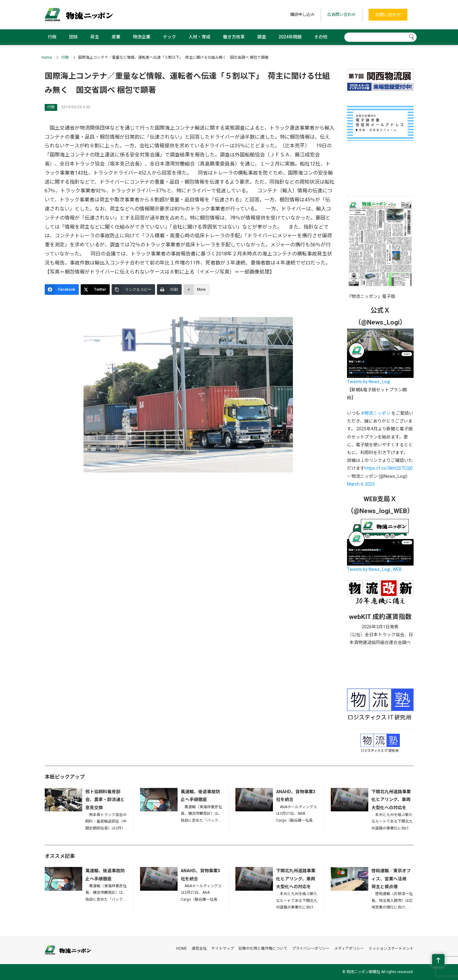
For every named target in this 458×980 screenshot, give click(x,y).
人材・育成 (199, 37)
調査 (262, 37)
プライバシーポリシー (311, 948)
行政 (52, 37)
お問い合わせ (388, 15)
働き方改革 (234, 37)
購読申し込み (302, 15)
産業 (116, 37)
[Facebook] (62, 290)
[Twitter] (95, 290)
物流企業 (142, 37)
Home (47, 57)
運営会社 (199, 948)
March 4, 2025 (361, 484)
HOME (182, 948)
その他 (321, 37)
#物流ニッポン (376, 413)
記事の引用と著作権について (263, 948)
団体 (73, 37)
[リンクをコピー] (133, 290)
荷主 (95, 37)
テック (169, 37)
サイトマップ (223, 948)
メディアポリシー (349, 948)
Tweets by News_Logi (369, 382)
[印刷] (169, 290)
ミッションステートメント (391, 948)
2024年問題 (290, 37)
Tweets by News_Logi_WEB (374, 569)
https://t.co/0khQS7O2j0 (389, 468)
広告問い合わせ (342, 15)
